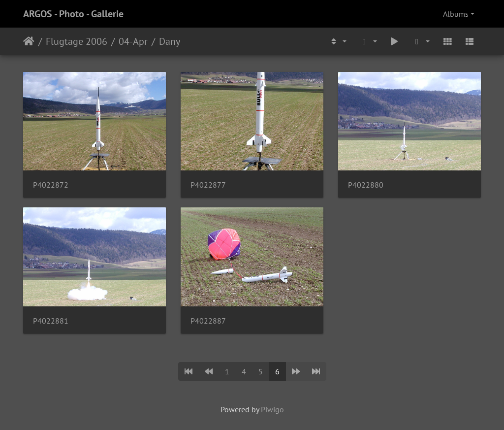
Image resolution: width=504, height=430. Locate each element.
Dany (170, 41)
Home (29, 41)
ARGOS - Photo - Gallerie (73, 14)
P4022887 (208, 321)
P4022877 (208, 185)
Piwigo (272, 409)
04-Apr (133, 41)
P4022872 (51, 185)
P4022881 (51, 321)
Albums (456, 14)
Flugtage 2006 (77, 41)
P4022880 (366, 185)
